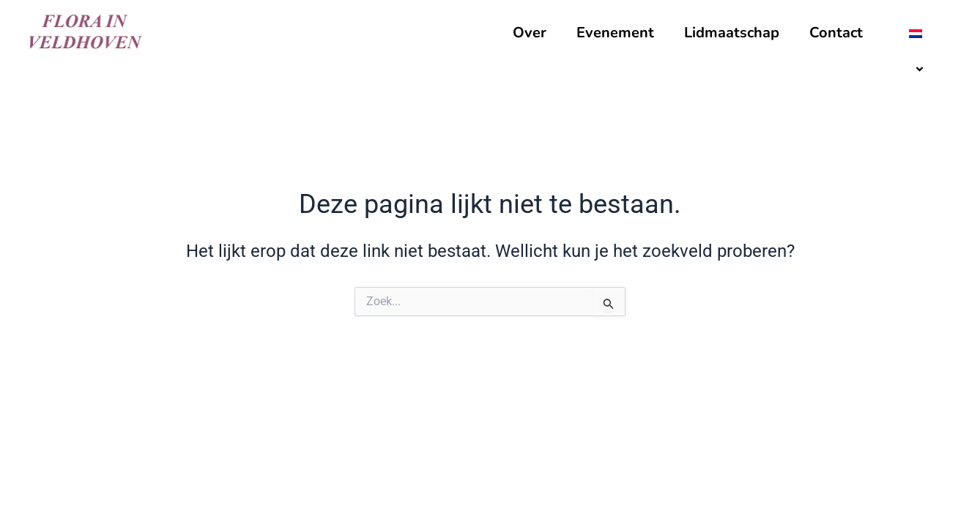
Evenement (615, 33)
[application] (935, 34)
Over (530, 33)
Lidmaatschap (732, 33)
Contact (836, 33)
